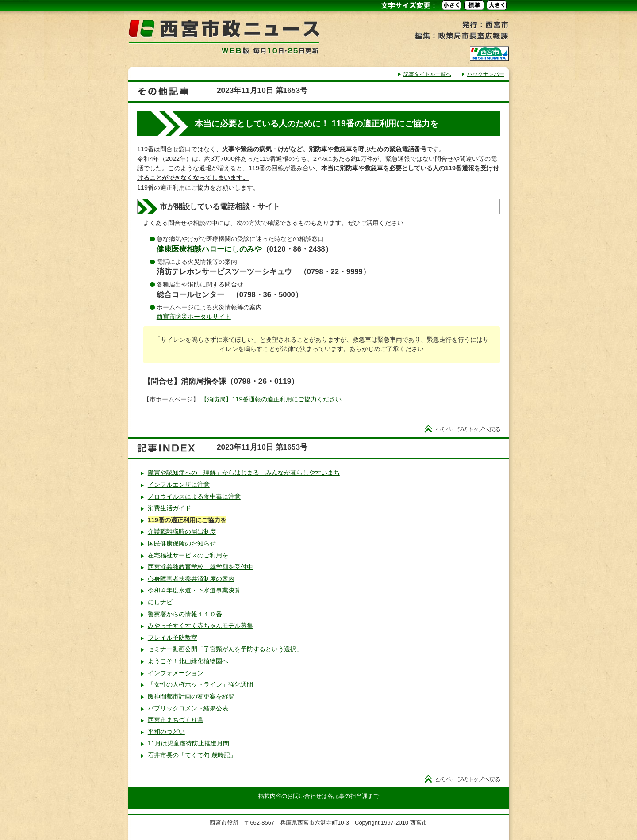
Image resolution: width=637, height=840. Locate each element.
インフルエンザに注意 (179, 485)
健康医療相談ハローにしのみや (209, 249)
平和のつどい (166, 732)
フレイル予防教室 (173, 638)
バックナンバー (486, 74)
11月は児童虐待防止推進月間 (188, 743)
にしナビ (160, 602)
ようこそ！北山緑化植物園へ (188, 661)
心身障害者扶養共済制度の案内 (191, 579)
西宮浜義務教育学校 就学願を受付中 (200, 567)
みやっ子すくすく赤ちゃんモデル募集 (200, 626)
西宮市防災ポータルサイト (194, 317)
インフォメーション (176, 673)
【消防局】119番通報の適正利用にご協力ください (271, 399)
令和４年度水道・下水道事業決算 (194, 590)
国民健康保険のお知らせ (182, 543)
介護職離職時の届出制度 (182, 531)
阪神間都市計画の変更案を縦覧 (191, 696)
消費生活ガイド (169, 508)
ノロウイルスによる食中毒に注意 (194, 496)
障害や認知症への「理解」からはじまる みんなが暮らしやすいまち (244, 473)
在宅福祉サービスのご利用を (188, 555)
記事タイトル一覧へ (427, 74)
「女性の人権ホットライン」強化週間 (200, 684)
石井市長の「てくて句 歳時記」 (192, 755)
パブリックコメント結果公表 (188, 708)
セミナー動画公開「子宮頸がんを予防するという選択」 (225, 649)
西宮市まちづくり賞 (176, 720)
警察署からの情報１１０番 (185, 614)
